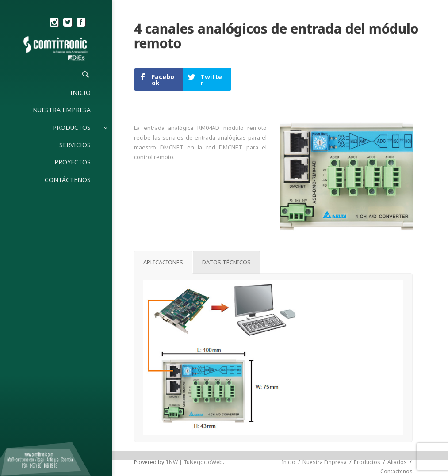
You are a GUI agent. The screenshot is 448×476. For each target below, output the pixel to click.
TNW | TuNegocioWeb (194, 462)
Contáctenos (396, 471)
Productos (367, 462)
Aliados (397, 462)
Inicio (289, 462)
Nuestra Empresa (325, 462)
